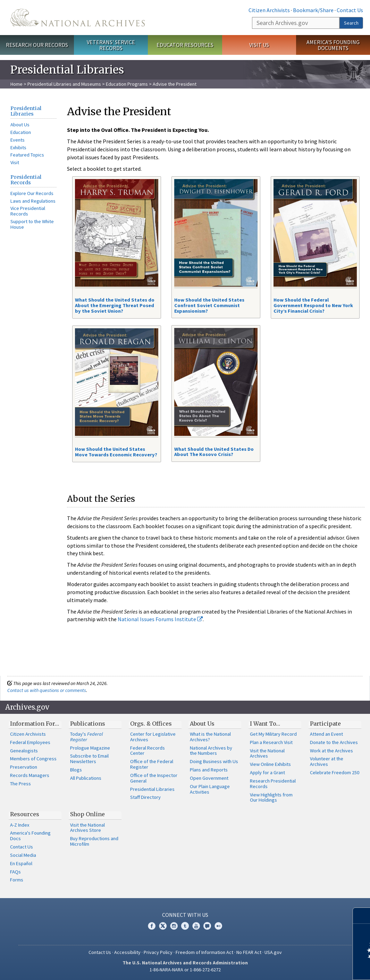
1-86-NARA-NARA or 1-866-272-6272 (185, 970)
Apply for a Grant (267, 772)
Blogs (76, 770)
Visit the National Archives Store (87, 828)
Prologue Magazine (90, 748)
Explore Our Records (32, 193)
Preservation (24, 767)
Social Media (23, 855)
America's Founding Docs (30, 836)
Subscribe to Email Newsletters (89, 759)
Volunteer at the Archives (327, 761)
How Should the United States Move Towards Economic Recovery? (116, 452)
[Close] (362, 916)
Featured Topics (27, 155)
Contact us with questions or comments (47, 690)
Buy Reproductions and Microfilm (94, 841)
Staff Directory (145, 797)
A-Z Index (20, 825)
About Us (20, 125)
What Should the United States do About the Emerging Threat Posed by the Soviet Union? (115, 305)
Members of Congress (33, 759)
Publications (88, 724)
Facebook (152, 926)
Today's (87, 737)
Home (16, 84)
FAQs (15, 872)
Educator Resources (185, 45)
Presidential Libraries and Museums (64, 84)
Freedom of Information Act (204, 952)
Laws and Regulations (33, 201)
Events (18, 140)
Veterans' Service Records (111, 45)
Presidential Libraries (26, 111)
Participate (325, 724)
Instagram (174, 926)
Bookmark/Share (313, 10)
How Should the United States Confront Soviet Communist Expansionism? (209, 305)
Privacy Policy (158, 952)
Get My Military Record (273, 734)
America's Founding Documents (333, 45)
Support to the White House (32, 224)
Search (351, 23)
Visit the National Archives (267, 753)
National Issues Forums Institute (160, 619)
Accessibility (127, 952)
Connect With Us (185, 915)
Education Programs (127, 84)
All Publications (86, 778)
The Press (20, 784)
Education (21, 132)
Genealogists (24, 751)
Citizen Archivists (269, 10)
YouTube (196, 926)
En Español (21, 863)
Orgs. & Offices (151, 724)
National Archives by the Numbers (211, 751)
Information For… (35, 724)
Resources (25, 814)
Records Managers (30, 775)
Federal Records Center (148, 751)
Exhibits (18, 147)
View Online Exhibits (270, 764)
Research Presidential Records (273, 784)
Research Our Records (37, 45)
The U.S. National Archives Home (78, 18)
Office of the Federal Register (152, 764)
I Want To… (265, 724)
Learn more (308, 968)
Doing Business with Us (214, 761)
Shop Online (87, 814)
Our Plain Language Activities (210, 789)
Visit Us (259, 45)
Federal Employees (30, 742)
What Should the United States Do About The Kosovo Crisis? (214, 452)
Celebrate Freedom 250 (335, 772)
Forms (17, 880)
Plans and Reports (209, 770)
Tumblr (185, 926)
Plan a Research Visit (271, 742)
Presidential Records (26, 180)
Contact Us (350, 10)
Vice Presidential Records (28, 211)
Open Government (209, 778)
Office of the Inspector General (154, 778)
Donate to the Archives (334, 742)
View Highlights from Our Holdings (271, 797)
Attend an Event (326, 734)
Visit (15, 162)
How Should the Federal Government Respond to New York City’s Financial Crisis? (313, 305)
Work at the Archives (331, 751)
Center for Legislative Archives (153, 737)
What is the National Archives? (210, 737)
